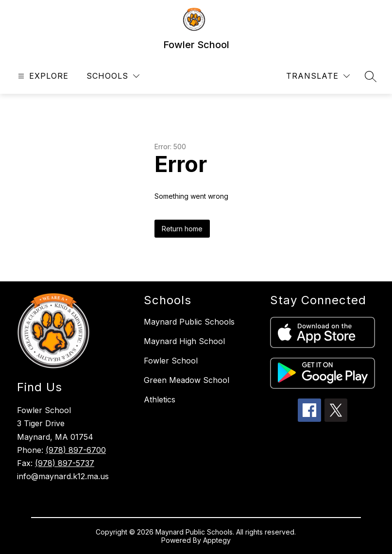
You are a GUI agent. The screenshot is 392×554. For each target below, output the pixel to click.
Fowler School (171, 361)
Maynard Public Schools (189, 322)
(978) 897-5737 (65, 463)
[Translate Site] (318, 76)
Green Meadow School (187, 380)
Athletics (160, 399)
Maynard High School (184, 341)
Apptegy (217, 540)
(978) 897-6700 (76, 450)
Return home (182, 229)
